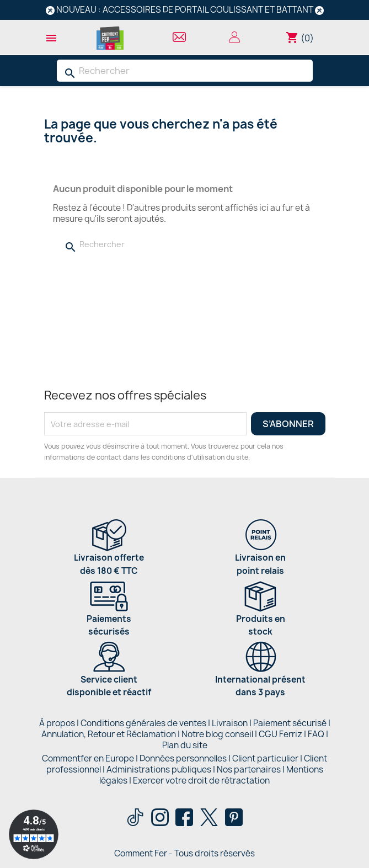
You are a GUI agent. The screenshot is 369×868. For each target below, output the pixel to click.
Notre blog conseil (217, 734)
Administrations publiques (159, 770)
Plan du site (185, 745)
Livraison (230, 723)
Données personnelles (183, 758)
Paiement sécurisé (290, 723)
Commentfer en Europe (88, 758)
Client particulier (265, 758)
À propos (57, 723)
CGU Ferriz (280, 734)
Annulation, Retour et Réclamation (109, 734)
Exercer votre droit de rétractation (201, 781)
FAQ (316, 734)
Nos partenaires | (252, 770)
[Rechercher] (185, 71)
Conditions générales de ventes (143, 723)
